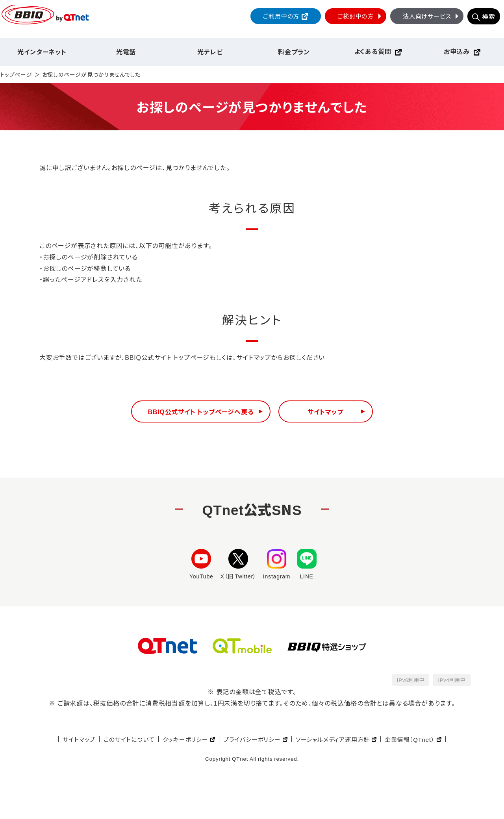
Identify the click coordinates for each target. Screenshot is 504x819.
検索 (489, 16)
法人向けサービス (432, 16)
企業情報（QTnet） (409, 739)
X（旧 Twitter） (238, 564)
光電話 (126, 52)
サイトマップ (325, 411)
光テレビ (210, 52)
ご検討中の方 (360, 16)
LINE (307, 564)
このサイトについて (129, 739)
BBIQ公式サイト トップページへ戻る (201, 411)
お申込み (457, 51)
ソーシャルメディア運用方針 (333, 739)
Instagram (277, 564)
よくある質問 (373, 51)
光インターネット (42, 52)
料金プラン (294, 52)
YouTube (201, 564)
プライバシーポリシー (252, 739)
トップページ (16, 75)
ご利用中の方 (281, 16)
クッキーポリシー (185, 739)
